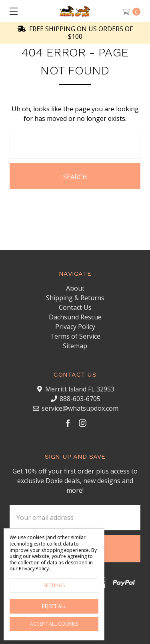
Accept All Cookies (54, 624)
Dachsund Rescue (75, 317)
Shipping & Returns (75, 298)
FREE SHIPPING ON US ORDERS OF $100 (75, 33)
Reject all (54, 606)
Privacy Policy (75, 327)
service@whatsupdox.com (80, 408)
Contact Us (75, 307)
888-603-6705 (80, 399)
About (75, 288)
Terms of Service (75, 336)
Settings (54, 585)
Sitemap (75, 346)
